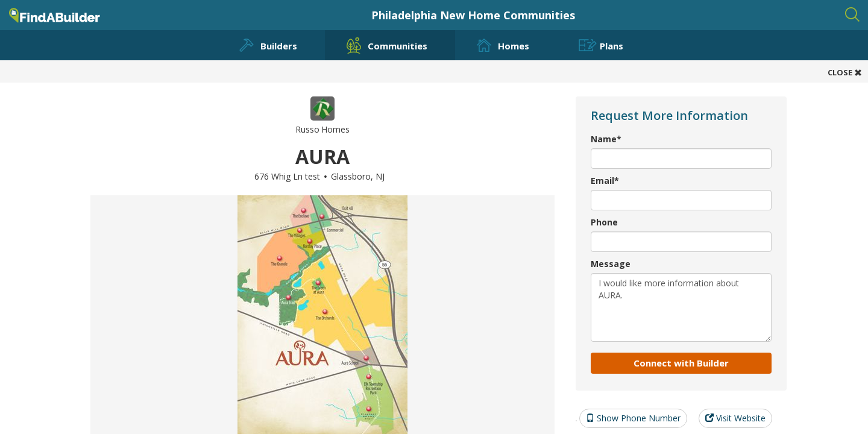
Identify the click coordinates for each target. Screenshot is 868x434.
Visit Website (735, 418)
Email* (605, 181)
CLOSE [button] (845, 72)
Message (611, 264)
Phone (604, 222)
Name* (606, 139)
